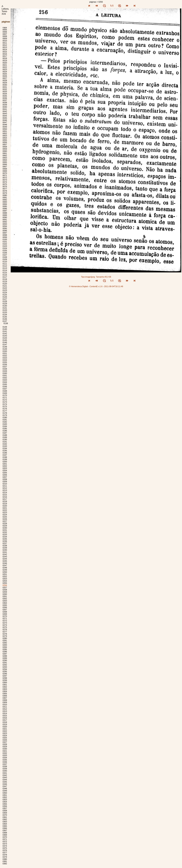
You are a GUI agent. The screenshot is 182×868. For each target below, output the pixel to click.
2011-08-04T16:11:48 (114, 286)
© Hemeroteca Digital (78, 286)
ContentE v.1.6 (96, 286)
